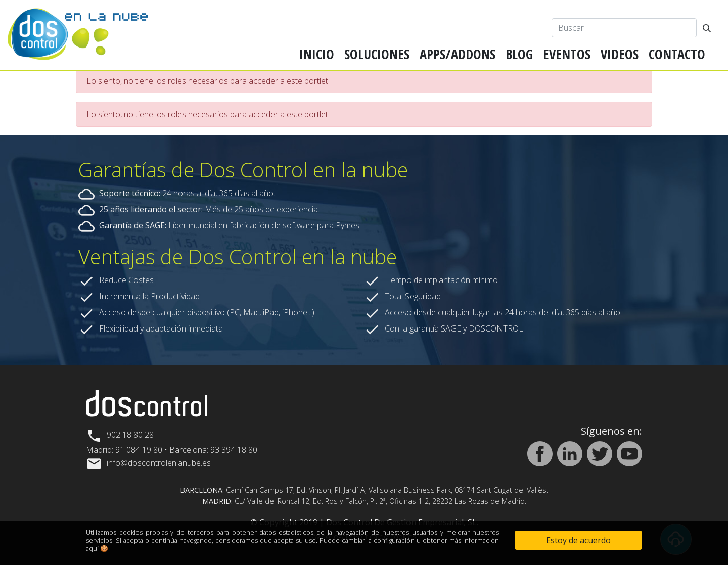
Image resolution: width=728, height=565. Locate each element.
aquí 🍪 (97, 548)
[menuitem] (317, 54)
